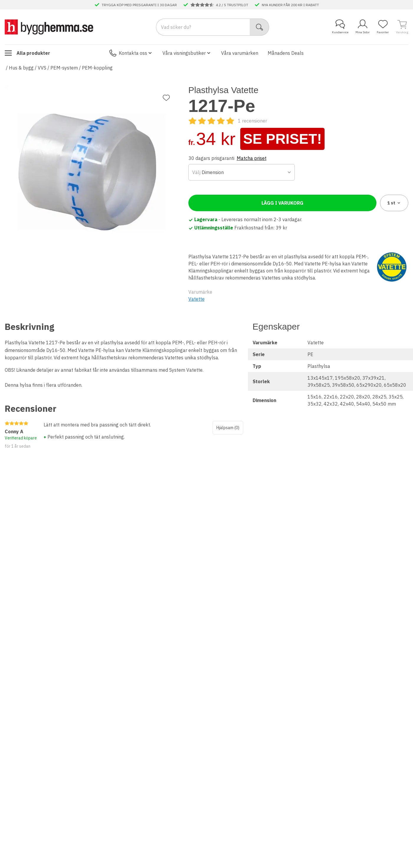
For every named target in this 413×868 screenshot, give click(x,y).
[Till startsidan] (49, 27)
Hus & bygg (21, 68)
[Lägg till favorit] (166, 98)
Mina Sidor (363, 27)
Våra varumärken (240, 53)
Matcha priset (252, 158)
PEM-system (64, 68)
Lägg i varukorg (282, 203)
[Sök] (260, 27)
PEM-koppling (97, 68)
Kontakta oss (131, 53)
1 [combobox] (394, 203)
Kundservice (340, 27)
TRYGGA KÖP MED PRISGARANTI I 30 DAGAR (139, 5)
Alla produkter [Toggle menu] (27, 53)
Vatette (196, 299)
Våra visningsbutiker (187, 53)
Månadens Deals (286, 53)
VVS (42, 68)
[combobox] (242, 172)
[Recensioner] (228, 121)
